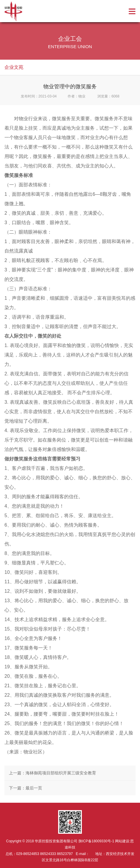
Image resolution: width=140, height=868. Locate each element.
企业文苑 (14, 67)
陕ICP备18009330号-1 (96, 841)
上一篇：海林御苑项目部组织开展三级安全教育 (52, 773)
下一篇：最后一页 (26, 788)
